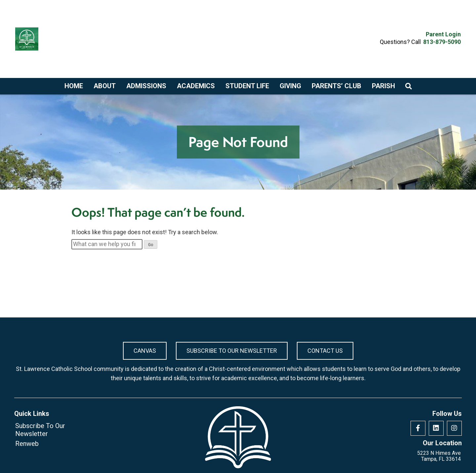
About (105, 86)
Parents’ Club (337, 86)
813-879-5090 (442, 42)
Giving (290, 86)
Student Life (247, 86)
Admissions (146, 86)
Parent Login (443, 34)
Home (74, 86)
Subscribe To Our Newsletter (232, 351)
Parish (383, 86)
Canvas (145, 351)
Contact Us (325, 351)
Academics (196, 86)
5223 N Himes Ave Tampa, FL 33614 (439, 456)
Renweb (27, 444)
